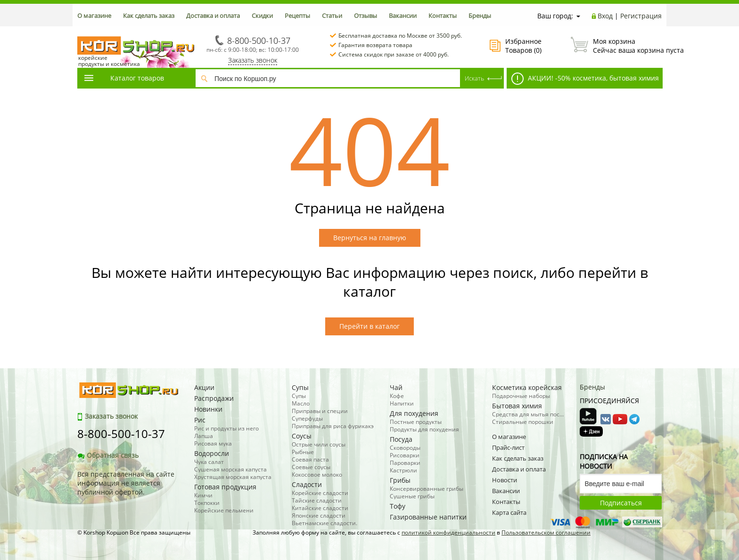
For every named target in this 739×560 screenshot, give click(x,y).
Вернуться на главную (370, 238)
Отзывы (365, 16)
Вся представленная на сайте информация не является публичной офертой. (126, 483)
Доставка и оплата (213, 16)
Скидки (262, 16)
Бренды (480, 16)
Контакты (443, 16)
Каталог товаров (123, 78)
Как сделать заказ (149, 16)
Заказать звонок (253, 60)
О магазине (94, 16)
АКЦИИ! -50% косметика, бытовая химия (585, 79)
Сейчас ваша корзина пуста (616, 46)
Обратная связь (108, 455)
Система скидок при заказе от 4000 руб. (394, 54)
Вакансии (403, 16)
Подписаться (621, 503)
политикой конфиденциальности (448, 532)
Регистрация (641, 16)
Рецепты (297, 16)
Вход (605, 16)
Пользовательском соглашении (546, 532)
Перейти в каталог (369, 326)
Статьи (332, 16)
